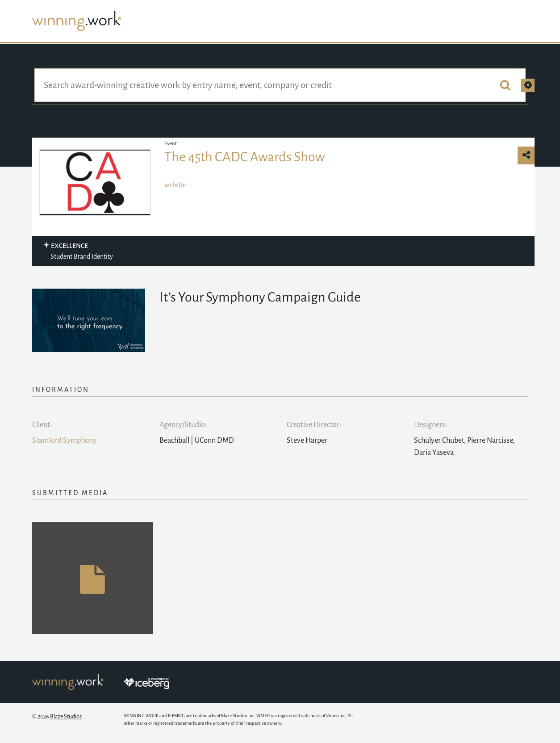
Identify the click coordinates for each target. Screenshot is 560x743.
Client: (42, 425)
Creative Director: (314, 425)
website (175, 185)
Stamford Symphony (64, 441)
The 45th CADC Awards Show (245, 157)
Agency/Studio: (183, 425)
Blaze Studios (66, 717)
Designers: (430, 425)
